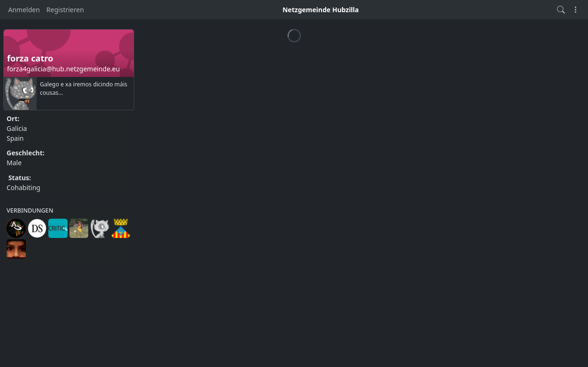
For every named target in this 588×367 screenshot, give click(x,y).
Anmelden (24, 10)
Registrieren (65, 10)
